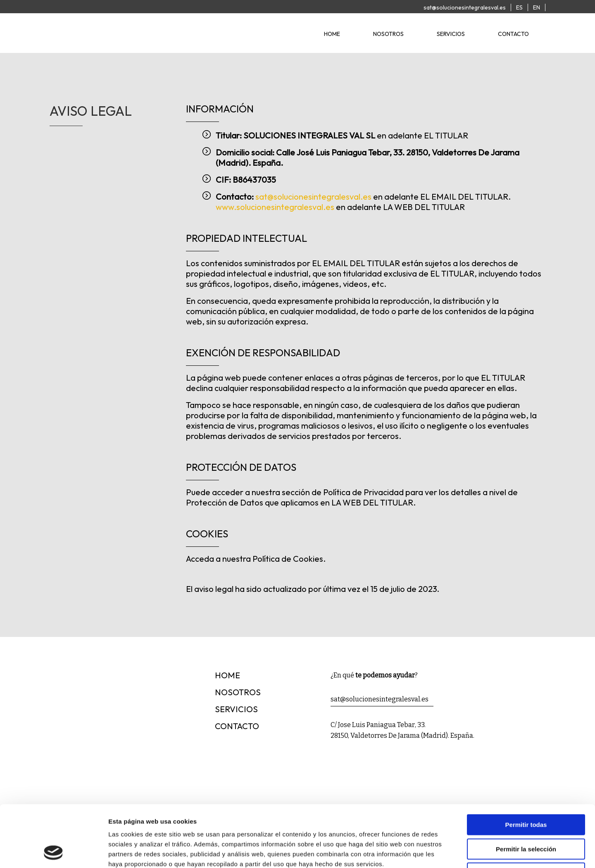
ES (519, 7)
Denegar (526, 815)
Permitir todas (526, 767)
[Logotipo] (116, 45)
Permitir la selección (526, 791)
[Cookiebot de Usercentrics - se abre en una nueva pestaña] (54, 852)
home (332, 34)
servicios (451, 34)
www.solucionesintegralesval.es (275, 207)
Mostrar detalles (447, 852)
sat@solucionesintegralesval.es (465, 7)
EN (537, 7)
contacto (513, 34)
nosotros (388, 34)
